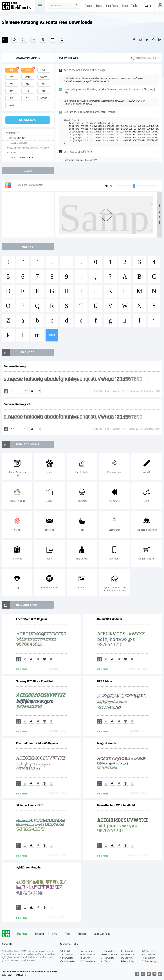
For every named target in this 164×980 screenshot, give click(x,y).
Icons (99, 6)
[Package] (43, 40)
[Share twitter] (147, 40)
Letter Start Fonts (102, 934)
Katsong (31, 158)
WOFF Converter (88, 955)
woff (28, 77)
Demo (125, 6)
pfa (28, 84)
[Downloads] (19, 391)
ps (28, 91)
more (52, 335)
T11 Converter (148, 958)
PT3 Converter (66, 958)
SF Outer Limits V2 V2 (30, 805)
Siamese (21, 158)
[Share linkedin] (160, 40)
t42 (12, 98)
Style (55, 934)
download (28, 120)
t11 (28, 98)
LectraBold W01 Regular (32, 619)
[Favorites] (14, 40)
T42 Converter (128, 958)
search (77, 6)
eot (12, 77)
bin (44, 84)
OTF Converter (128, 951)
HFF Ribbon (105, 681)
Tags (68, 934)
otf (12, 84)
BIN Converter (148, 955)
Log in (148, 6)
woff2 (44, 77)
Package (82, 934)
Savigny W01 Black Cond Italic (36, 681)
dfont (44, 98)
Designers (40, 934)
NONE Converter (88, 961)
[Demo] (24, 40)
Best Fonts (112, 6)
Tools (134, 6)
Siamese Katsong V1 (17, 404)
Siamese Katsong (15, 366)
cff (44, 91)
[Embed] (32, 391)
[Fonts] (62, 40)
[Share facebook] (134, 40)
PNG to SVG (65, 951)
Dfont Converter (67, 961)
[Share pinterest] (153, 40)
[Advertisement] (29, 215)
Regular (21, 138)
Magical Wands (107, 743)
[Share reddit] (140, 40)
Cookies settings (150, 961)
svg (44, 70)
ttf (12, 70)
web (28, 70)
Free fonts (18, 6)
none (12, 105)
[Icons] (52, 40)
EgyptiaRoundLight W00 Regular (37, 743)
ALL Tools (105, 961)
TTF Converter (107, 951)
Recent (89, 6)
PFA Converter (128, 955)
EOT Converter (66, 955)
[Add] (5, 40)
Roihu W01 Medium (110, 619)
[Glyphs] (33, 40)
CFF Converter (107, 958)
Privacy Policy (128, 961)
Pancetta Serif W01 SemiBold (116, 805)
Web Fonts (22, 934)
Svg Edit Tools (87, 951)
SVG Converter (149, 951)
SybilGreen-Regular (29, 867)
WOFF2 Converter (109, 955)
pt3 (12, 91)
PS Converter (86, 958)
